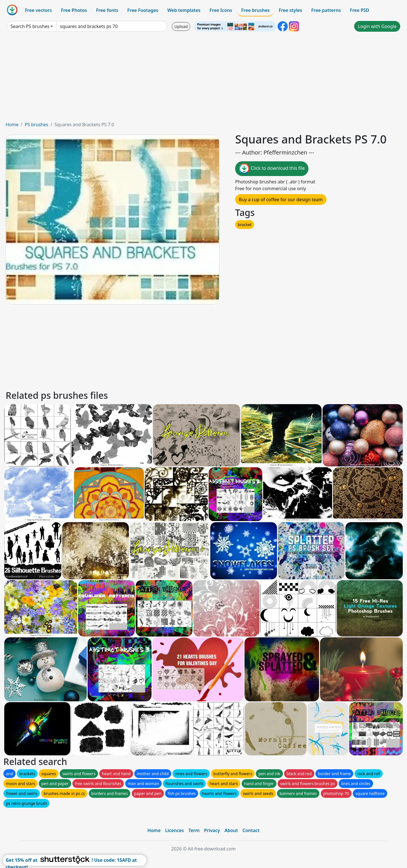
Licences (174, 830)
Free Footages (143, 10)
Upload (181, 26)
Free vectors (38, 10)
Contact (251, 830)
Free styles (290, 10)
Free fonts (107, 10)
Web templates (184, 10)
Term (194, 830)
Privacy (212, 830)
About (231, 830)
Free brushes (255, 10)
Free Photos (74, 10)
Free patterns (326, 10)
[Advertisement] (203, 79)
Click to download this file (272, 169)
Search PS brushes (30, 26)
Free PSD (360, 10)
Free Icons (221, 10)
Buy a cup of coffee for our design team (281, 200)
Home (12, 125)
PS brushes (36, 125)
